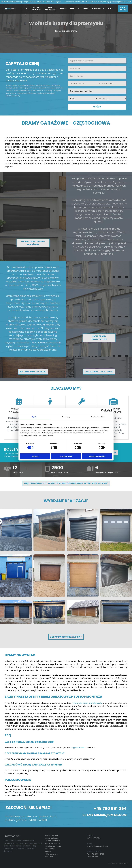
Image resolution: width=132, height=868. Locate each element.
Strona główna (52, 836)
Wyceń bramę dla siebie (33, 372)
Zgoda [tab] (34, 417)
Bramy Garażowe (36, 9)
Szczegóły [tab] (66, 417)
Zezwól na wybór (66, 456)
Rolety (63, 9)
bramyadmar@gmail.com (108, 2)
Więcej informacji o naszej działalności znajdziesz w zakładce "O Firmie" (66, 483)
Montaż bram (98, 9)
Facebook (69, 2)
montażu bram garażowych (87, 703)
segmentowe (78, 748)
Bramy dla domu (53, 838)
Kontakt (112, 9)
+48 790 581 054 (84, 2)
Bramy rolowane (53, 843)
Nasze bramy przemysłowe (99, 338)
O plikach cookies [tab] (98, 417)
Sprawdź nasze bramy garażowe (33, 243)
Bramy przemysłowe (51, 9)
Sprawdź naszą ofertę (66, 31)
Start (25, 9)
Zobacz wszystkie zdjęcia (66, 637)
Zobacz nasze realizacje (99, 372)
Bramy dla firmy (53, 841)
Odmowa (35, 456)
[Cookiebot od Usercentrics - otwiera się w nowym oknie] (103, 411)
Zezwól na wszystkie (97, 456)
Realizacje (75, 9)
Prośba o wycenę (54, 846)
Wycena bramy (123, 9)
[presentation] (22, 103)
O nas (86, 9)
